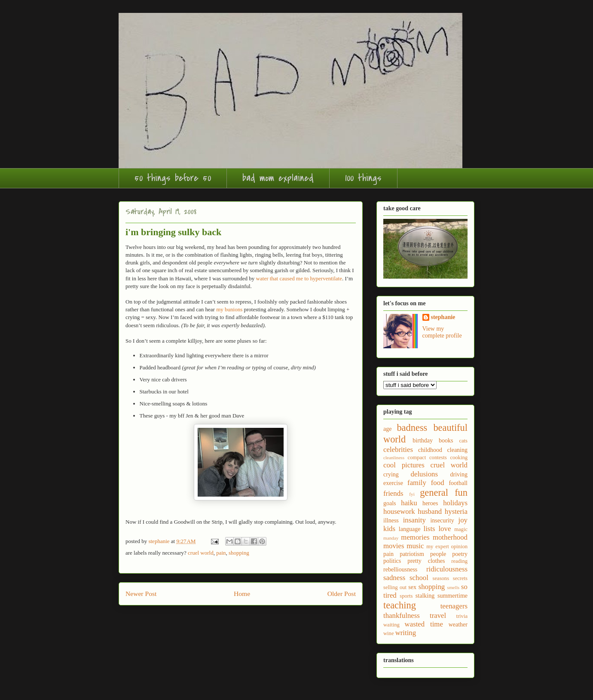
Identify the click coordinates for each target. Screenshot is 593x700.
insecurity (442, 520)
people (438, 554)
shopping (239, 553)
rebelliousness (400, 570)
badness (412, 428)
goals (390, 503)
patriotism (412, 554)
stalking (425, 596)
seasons (441, 578)
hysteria (456, 511)
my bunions (229, 309)
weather (458, 625)
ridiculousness (447, 569)
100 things (363, 178)
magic (461, 529)
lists (429, 529)
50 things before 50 (173, 178)
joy (463, 520)
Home (242, 594)
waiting (391, 625)
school (419, 578)
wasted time (424, 624)
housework (399, 511)
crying (391, 474)
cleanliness (394, 457)
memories (415, 537)
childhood (430, 450)
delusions (424, 474)
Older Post (342, 594)
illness (391, 520)
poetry (460, 554)
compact (417, 457)
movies (394, 546)
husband (430, 511)
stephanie (443, 317)
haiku (409, 503)
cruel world (201, 553)
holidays (455, 503)
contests (438, 457)
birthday (423, 441)
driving (459, 474)
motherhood (450, 537)
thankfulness (402, 616)
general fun (444, 493)
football (458, 483)
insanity (414, 520)
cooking (459, 457)
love (445, 529)
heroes (430, 503)
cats (463, 441)
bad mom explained (278, 178)
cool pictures (404, 465)
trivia (462, 616)
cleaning (457, 450)
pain (221, 553)
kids (389, 529)
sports (406, 596)
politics (392, 561)
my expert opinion (447, 546)
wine (388, 633)
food (438, 483)
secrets (460, 578)
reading (459, 561)
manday (391, 538)
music (415, 546)
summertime (452, 596)
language (410, 529)
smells (454, 587)
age (387, 429)
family (417, 483)
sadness (394, 578)
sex (412, 587)
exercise (393, 483)
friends (393, 493)
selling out (395, 587)
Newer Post (141, 594)
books (446, 441)
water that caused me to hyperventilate (299, 278)
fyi (412, 494)
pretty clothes (426, 561)
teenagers (454, 606)
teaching (400, 605)
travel (438, 616)
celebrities (398, 450)
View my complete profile (442, 332)
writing (406, 633)
